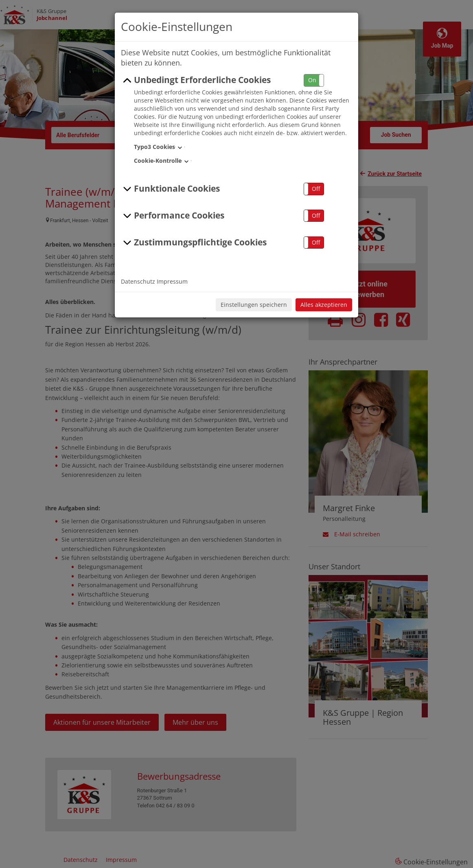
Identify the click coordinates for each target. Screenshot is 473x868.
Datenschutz (138, 281)
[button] (314, 80)
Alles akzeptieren (324, 305)
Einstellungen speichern (254, 305)
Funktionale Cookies (170, 189)
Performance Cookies (173, 216)
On (312, 80)
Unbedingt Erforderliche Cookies (196, 80)
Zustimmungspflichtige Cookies (194, 243)
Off (316, 189)
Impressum (172, 281)
